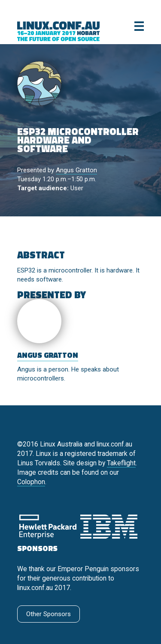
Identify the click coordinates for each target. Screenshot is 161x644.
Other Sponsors (49, 614)
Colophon (31, 482)
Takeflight (121, 463)
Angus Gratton (76, 170)
